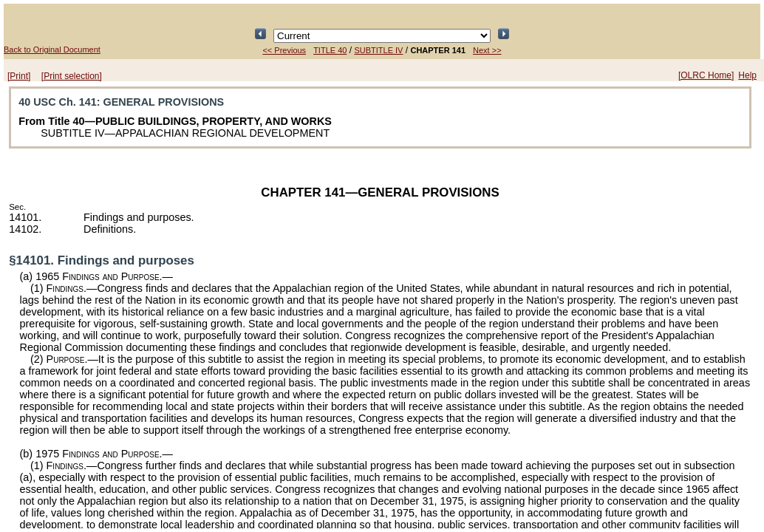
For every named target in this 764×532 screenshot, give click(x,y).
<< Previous (284, 50)
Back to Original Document (52, 50)
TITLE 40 (330, 50)
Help (747, 75)
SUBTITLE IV (378, 50)
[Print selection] (72, 76)
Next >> (487, 50)
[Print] (19, 76)
